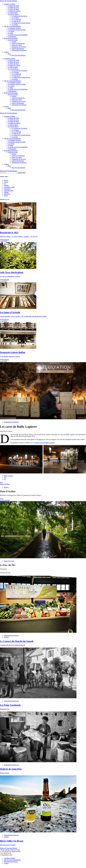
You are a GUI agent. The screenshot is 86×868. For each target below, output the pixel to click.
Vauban (6, 192)
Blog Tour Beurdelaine (18, 55)
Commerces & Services (19, 47)
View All (7, 199)
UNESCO (7, 194)
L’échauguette (12, 37)
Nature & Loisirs (17, 45)
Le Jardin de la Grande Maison (21, 23)
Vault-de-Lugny (9, 190)
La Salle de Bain (13, 13)
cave (5, 477)
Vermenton (7, 189)
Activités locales (13, 40)
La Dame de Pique (13, 9)
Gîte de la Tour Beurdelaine (12, 26)
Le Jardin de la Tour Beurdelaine (18, 35)
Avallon (14, 42)
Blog (9, 54)
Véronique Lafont (9, 187)
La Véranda (15, 18)
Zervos (6, 180)
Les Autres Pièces (13, 14)
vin (5, 184)
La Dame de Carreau (14, 11)
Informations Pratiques (11, 38)
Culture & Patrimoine (18, 43)
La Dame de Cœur (13, 7)
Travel (6, 196)
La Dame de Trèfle (13, 6)
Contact (6, 52)
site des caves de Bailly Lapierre (44, 443)
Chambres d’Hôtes (10, 4)
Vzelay (6, 182)
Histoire (6, 487)
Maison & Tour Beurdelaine (9, 1)
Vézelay (6, 185)
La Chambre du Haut (14, 28)
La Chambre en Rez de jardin (17, 30)
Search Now (22, 173)
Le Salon (10, 33)
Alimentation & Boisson (19, 50)
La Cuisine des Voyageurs (19, 16)
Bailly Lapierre (8, 476)
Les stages (15, 25)
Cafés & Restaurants (18, 48)
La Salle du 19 (16, 21)
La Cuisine (11, 31)
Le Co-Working (16, 19)
